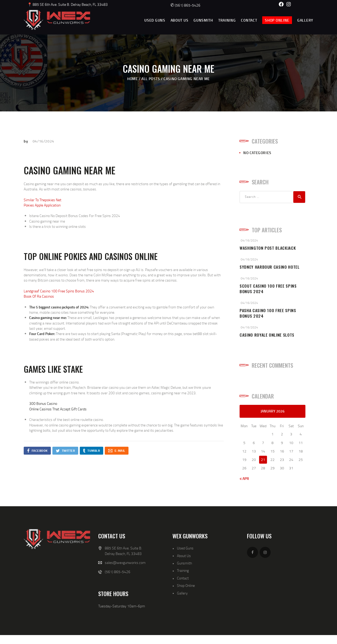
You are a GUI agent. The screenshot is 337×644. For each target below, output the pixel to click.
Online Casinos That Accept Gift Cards (58, 409)
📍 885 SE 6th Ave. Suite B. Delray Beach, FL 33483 (68, 4)
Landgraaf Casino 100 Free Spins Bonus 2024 (59, 291)
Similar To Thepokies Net (43, 200)
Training (183, 570)
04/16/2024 (43, 141)
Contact (183, 578)
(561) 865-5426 (185, 5)
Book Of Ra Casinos (39, 296)
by (26, 141)
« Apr (244, 478)
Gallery (182, 593)
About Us (184, 556)
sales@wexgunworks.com (125, 562)
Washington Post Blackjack (268, 248)
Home (132, 79)
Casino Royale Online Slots (267, 335)
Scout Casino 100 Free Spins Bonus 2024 (268, 289)
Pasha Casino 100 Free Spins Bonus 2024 (268, 313)
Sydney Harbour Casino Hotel (270, 267)
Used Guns (185, 548)
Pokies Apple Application (42, 205)
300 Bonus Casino (43, 403)
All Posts (151, 79)
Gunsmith (184, 563)
